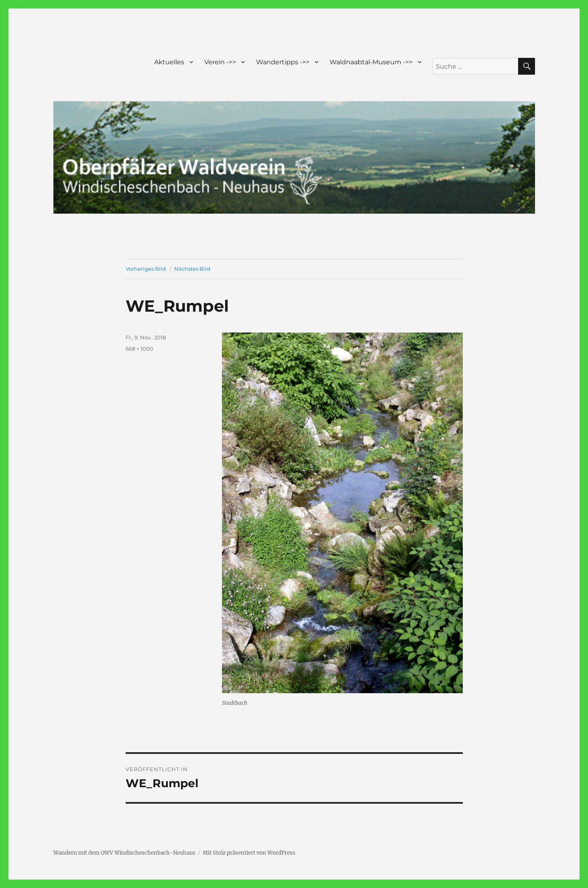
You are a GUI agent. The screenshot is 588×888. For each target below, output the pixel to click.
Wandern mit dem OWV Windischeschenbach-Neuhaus (124, 853)
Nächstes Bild (192, 269)
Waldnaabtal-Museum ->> (371, 62)
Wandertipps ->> (283, 62)
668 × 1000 (139, 349)
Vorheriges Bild (146, 269)
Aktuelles (169, 62)
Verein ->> (220, 62)
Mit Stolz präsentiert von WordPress (249, 853)
